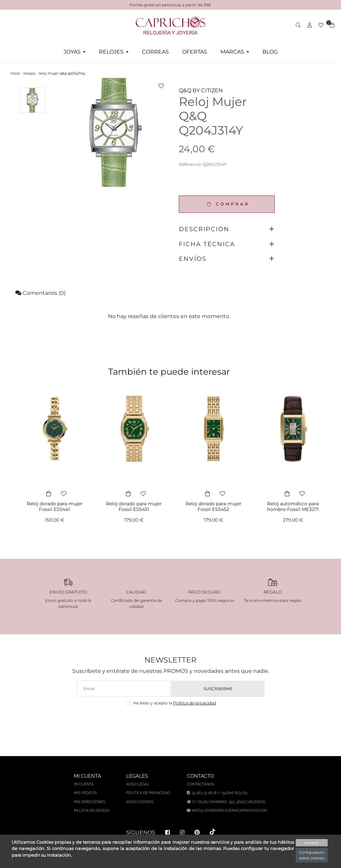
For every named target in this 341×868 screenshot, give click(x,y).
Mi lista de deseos (92, 811)
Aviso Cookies (140, 802)
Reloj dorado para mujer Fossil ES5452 (213, 506)
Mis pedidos (85, 793)
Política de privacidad (195, 703)
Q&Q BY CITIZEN (201, 90)
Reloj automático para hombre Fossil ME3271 (293, 506)
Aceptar (312, 843)
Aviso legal (138, 784)
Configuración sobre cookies (312, 855)
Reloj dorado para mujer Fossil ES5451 (134, 506)
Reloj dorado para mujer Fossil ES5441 (55, 506)
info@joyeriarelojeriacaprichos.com (229, 811)
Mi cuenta (84, 784)
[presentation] (171, 722)
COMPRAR (227, 204)
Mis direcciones (90, 802)
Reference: (190, 164)
